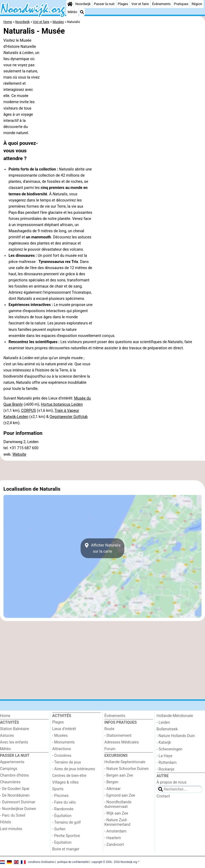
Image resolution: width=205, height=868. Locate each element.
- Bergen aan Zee (119, 775)
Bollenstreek (167, 729)
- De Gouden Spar (15, 789)
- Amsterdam (115, 831)
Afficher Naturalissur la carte (102, 548)
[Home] (70, 4)
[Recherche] (82, 12)
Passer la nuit (104, 4)
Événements (161, 4)
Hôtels (6, 822)
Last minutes (11, 829)
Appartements (12, 762)
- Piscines (61, 796)
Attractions (62, 749)
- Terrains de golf (67, 822)
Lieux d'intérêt (64, 729)
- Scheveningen (170, 749)
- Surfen (59, 829)
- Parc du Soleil (13, 815)
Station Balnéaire (15, 729)
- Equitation (62, 842)
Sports (58, 789)
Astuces (7, 736)
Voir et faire (140, 4)
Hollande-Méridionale (175, 716)
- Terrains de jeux (67, 762)
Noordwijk (83, 4)
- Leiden (163, 722)
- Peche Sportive (66, 836)
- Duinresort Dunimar (18, 802)
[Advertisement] (102, 471)
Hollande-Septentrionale (125, 762)
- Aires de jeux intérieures (74, 769)
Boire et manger (66, 849)
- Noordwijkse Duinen (18, 809)
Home (5, 716)
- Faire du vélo (64, 802)
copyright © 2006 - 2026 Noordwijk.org (114, 862)
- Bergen (111, 782)
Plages (123, 4)
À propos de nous (172, 782)
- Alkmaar (113, 789)
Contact (163, 796)
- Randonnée (63, 809)
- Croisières (62, 756)
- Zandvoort (114, 845)
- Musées (60, 736)
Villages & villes (66, 782)
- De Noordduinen (15, 795)
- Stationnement (118, 736)
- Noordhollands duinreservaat (118, 804)
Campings (9, 769)
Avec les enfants (14, 742)
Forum (110, 749)
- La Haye (165, 756)
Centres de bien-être (69, 776)
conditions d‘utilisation (41, 862)
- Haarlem (113, 838)
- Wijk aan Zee (116, 813)
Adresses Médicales (122, 742)
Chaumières (10, 782)
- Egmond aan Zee (120, 795)
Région (197, 4)
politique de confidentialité (73, 862)
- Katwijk (164, 743)
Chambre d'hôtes (14, 775)
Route (109, 729)
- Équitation (62, 816)
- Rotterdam (167, 763)
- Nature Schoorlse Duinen (127, 769)
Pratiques (181, 4)
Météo (72, 12)
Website (19, 454)
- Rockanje (165, 769)
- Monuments (64, 742)
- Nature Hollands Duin (176, 736)
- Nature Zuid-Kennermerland (117, 822)
